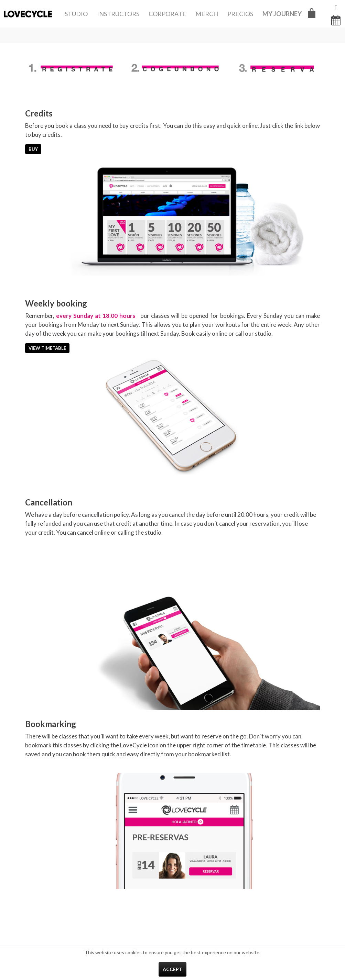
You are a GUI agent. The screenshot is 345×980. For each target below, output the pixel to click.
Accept (172, 969)
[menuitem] (76, 14)
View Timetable (47, 348)
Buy (33, 149)
